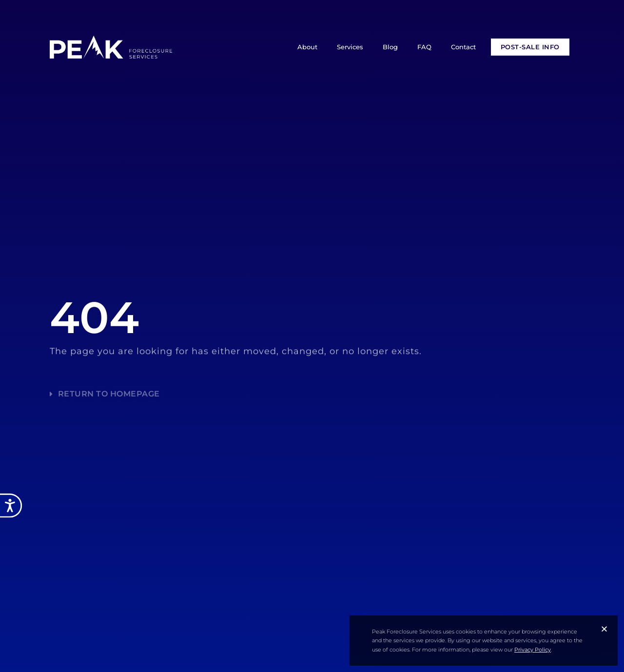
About (307, 47)
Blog (390, 47)
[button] (604, 629)
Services (350, 47)
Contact (463, 47)
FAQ (424, 47)
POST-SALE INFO (530, 47)
